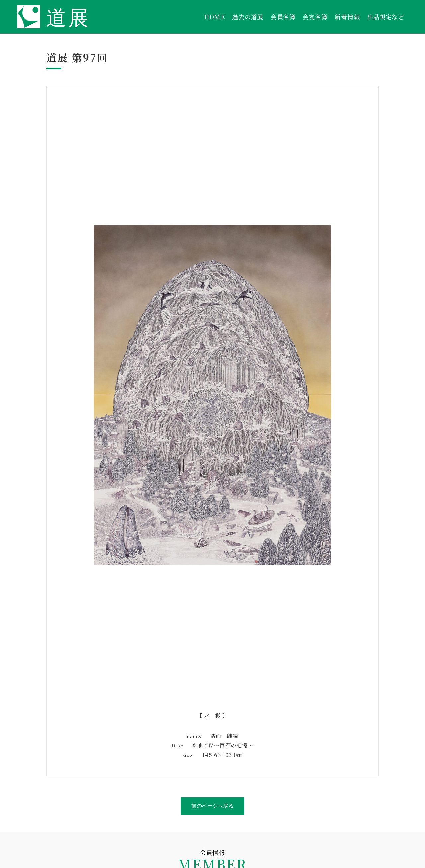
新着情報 (347, 17)
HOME (214, 17)
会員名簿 (283, 17)
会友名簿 (315, 17)
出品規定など (386, 17)
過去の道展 (248, 17)
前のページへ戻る (212, 806)
